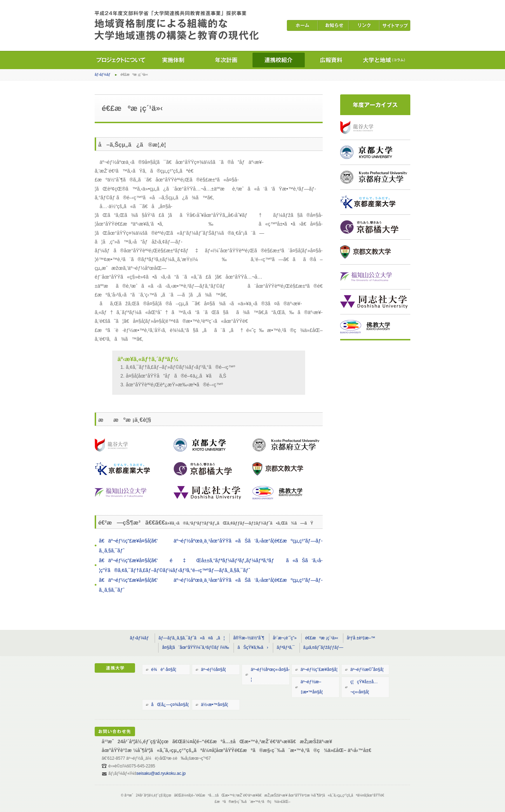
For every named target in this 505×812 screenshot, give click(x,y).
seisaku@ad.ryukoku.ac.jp (161, 773)
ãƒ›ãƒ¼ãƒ (103, 75)
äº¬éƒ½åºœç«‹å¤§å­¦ (270, 675)
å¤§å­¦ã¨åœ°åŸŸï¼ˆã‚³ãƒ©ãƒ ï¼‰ (196, 647)
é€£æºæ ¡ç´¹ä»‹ (322, 638)
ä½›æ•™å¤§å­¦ (214, 705)
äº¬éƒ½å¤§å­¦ (213, 670)
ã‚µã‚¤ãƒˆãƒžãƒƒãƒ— (323, 647)
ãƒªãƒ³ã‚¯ (286, 647)
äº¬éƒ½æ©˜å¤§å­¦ (367, 670)
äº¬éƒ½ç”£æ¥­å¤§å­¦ (319, 670)
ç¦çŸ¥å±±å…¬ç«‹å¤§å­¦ (364, 687)
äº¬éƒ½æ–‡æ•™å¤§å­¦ (312, 687)
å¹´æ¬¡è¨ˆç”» (285, 638)
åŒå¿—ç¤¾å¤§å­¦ (170, 705)
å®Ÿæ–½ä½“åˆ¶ (249, 638)
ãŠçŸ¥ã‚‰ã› (253, 647)
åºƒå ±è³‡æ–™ (361, 638)
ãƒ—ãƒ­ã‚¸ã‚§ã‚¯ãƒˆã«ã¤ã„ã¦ (192, 638)
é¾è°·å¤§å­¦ (164, 670)
